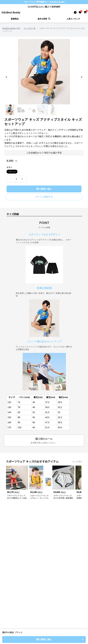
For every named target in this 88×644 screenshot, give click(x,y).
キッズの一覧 (30, 28)
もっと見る (77, 461)
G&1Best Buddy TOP (11, 28)
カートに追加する (44, 197)
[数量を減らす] (10, 179)
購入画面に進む (44, 189)
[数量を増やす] (22, 179)
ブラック (12, 172)
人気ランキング (73, 19)
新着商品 (15, 19)
